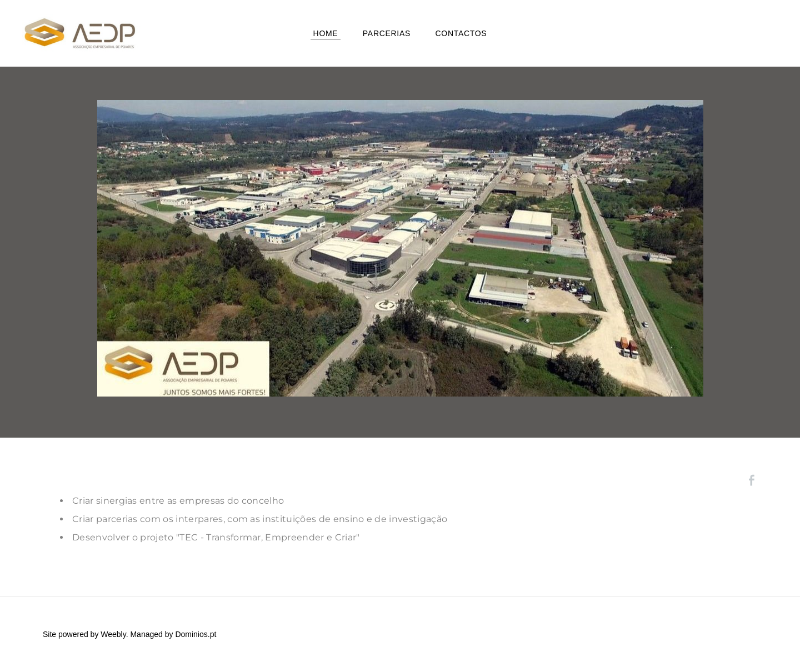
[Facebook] (752, 480)
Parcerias (387, 33)
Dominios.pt (196, 634)
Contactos (461, 33)
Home (326, 33)
